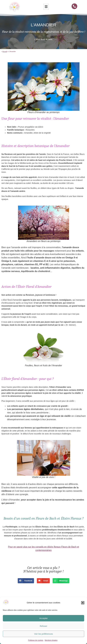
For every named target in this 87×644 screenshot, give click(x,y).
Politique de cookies (36, 640)
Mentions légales (51, 640)
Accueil (5, 52)
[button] (83, 603)
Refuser (44, 626)
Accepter (43, 618)
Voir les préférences (44, 634)
